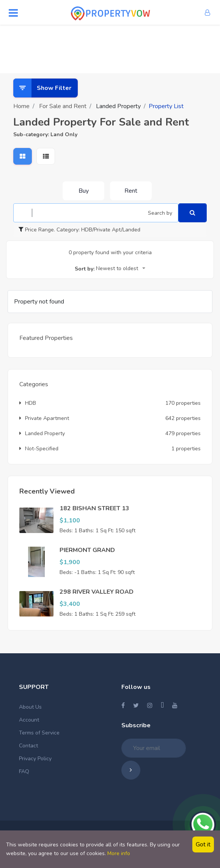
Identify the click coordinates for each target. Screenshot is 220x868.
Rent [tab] (131, 191)
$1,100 (70, 520)
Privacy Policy (35, 759)
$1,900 (70, 562)
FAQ (24, 771)
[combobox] (121, 269)
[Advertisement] (110, 47)
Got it (203, 844)
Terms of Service (39, 733)
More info (119, 853)
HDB (28, 403)
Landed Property (42, 433)
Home (21, 106)
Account (29, 720)
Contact (28, 746)
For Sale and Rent (63, 106)
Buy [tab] (84, 191)
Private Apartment (44, 418)
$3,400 (70, 604)
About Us (30, 707)
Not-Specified (39, 449)
